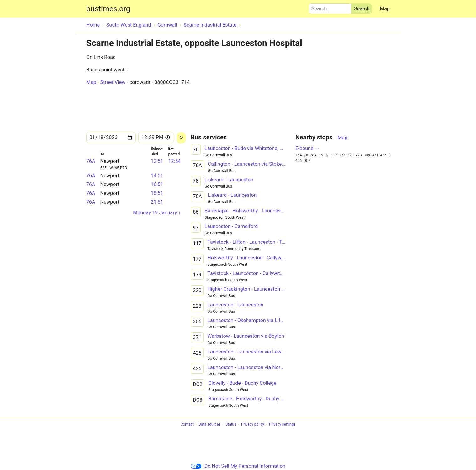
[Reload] (181, 138)
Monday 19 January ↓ (157, 213)
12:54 (174, 161)
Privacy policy (253, 425)
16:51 (157, 184)
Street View (113, 82)
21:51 (157, 202)
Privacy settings (282, 425)
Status (231, 425)
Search (330, 7)
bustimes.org (108, 9)
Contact (187, 425)
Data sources (209, 425)
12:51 (157, 161)
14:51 (157, 176)
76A (91, 161)
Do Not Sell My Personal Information (238, 466)
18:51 (157, 193)
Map (385, 9)
